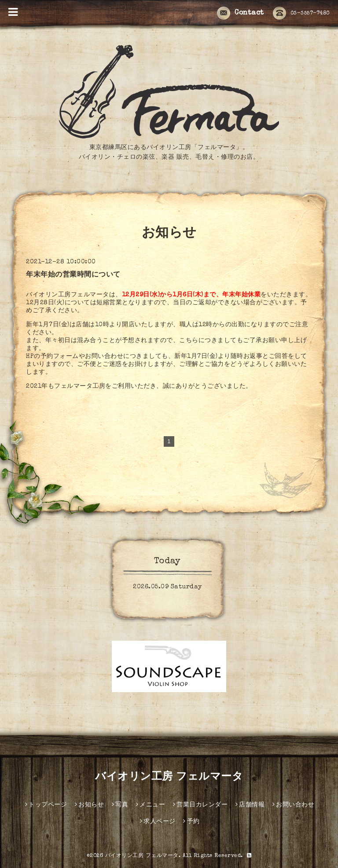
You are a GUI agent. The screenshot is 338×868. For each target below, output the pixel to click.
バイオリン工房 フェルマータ (169, 777)
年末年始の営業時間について (73, 275)
